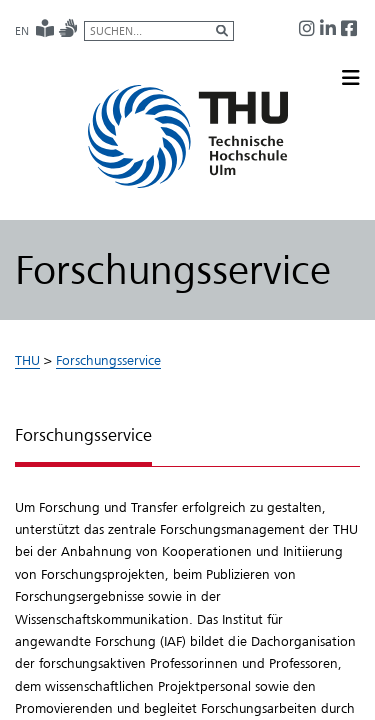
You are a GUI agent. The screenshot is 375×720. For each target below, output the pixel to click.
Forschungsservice (108, 360)
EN (22, 31)
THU (27, 360)
